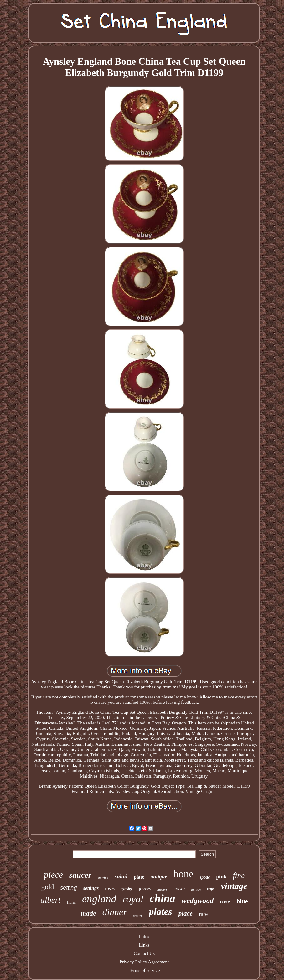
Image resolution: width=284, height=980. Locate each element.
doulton (138, 916)
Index (144, 937)
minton (196, 889)
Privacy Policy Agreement (144, 962)
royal (133, 899)
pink (222, 877)
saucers (162, 889)
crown (179, 889)
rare (203, 914)
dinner (115, 912)
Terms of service (144, 970)
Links (144, 945)
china (163, 899)
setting (68, 888)
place (186, 913)
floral (71, 902)
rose (225, 901)
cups (211, 889)
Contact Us (144, 953)
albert (51, 900)
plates (161, 912)
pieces (145, 888)
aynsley (127, 889)
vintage (234, 886)
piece (53, 875)
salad (121, 876)
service (103, 877)
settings (91, 888)
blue (242, 901)
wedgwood (198, 901)
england (99, 899)
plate (139, 877)
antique (159, 877)
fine (239, 875)
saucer (80, 875)
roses (110, 888)
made (88, 913)
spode (205, 877)
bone (183, 874)
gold (47, 887)
